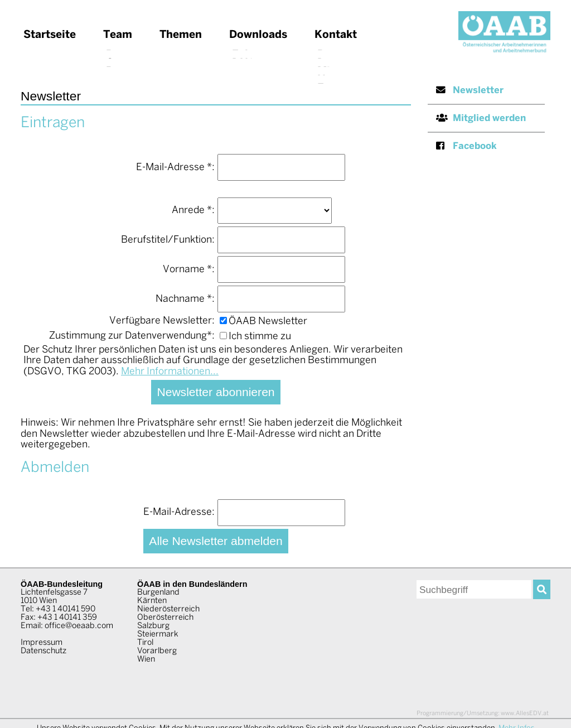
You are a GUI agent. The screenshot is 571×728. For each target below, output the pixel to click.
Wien (146, 659)
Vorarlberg (157, 651)
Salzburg (153, 626)
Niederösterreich (168, 609)
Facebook (466, 146)
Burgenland (158, 592)
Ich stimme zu (255, 337)
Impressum (42, 643)
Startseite (50, 35)
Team (118, 35)
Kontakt (336, 35)
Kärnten (152, 601)
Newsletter (470, 90)
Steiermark (158, 634)
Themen (181, 35)
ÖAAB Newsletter (263, 322)
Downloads (258, 35)
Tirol (145, 643)
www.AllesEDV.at (483, 713)
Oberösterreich (165, 618)
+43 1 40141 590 (66, 609)
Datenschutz (43, 651)
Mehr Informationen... (170, 372)
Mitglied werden (481, 118)
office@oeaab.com (79, 626)
